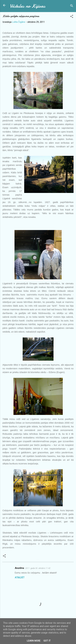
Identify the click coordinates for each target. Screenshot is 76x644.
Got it (47, 641)
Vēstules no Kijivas (28, 6)
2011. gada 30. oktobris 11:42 (38, 568)
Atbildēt (20, 578)
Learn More (34, 641)
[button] (72, 17)
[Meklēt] (72, 6)
